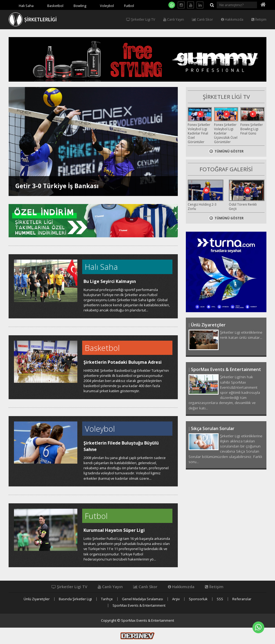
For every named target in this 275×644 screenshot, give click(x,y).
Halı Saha (26, 6)
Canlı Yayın (174, 19)
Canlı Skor (202, 19)
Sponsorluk (198, 599)
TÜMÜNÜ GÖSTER (226, 151)
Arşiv (176, 599)
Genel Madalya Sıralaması (142, 599)
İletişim (259, 19)
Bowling (80, 6)
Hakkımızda (232, 19)
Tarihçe (107, 599)
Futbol (129, 6)
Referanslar (242, 599)
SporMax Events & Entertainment (139, 605)
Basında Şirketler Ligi (75, 599)
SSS (220, 599)
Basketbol (55, 6)
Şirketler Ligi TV (141, 19)
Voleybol (107, 6)
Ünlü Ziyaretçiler (37, 599)
